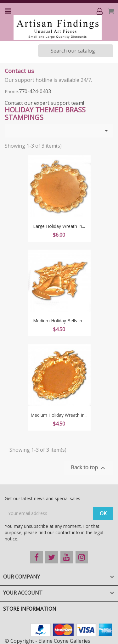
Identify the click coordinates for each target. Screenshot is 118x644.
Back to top (89, 468)
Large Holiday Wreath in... (59, 226)
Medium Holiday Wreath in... (59, 415)
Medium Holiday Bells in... (59, 321)
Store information (30, 609)
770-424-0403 (35, 91)
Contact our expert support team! (44, 103)
